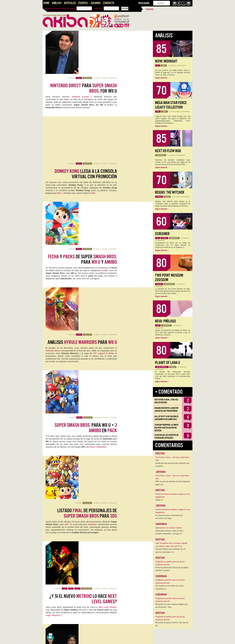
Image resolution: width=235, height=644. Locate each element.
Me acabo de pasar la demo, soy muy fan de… (172, 624)
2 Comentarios (112, 78)
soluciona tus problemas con (82, 477)
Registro (150, 9)
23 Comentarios (112, 596)
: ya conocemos (88, 434)
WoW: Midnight (166, 61)
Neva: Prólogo (165, 321)
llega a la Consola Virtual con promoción (86, 88)
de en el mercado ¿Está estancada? (89, 347)
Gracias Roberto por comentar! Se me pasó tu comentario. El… (171, 551)
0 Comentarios (112, 35)
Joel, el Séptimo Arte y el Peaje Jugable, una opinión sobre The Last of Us (172, 545)
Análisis (57, 3)
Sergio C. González (101, 35)
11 (106, 640)
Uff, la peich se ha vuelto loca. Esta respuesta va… (169, 587)
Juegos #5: (87, 520)
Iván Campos (176, 112)
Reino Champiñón (98, 237)
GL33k (83, 493)
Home (46, 3)
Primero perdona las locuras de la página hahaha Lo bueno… (172, 569)
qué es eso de (99, 402)
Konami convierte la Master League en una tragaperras (166, 409)
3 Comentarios (112, 121)
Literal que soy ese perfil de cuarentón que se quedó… (172, 465)
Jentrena (173, 66)
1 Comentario (113, 207)
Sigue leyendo (162, 78)
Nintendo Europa (80, 54)
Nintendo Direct (53, 180)
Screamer (162, 234)
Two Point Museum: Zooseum (169, 278)
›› (117, 640)
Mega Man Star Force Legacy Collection (171, 105)
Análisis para (82, 172)
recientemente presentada (102, 394)
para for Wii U (84, 45)
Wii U (60, 107)
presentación (96, 356)
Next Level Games (107, 313)
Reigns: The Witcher (170, 192)
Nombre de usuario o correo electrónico (60, 9)
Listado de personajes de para (87, 261)
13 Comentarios (112, 423)
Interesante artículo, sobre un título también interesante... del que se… (169, 532)
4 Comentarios (112, 251)
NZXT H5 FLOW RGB (168, 151)
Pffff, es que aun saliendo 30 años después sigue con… (173, 483)
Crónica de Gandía (88, 563)
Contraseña (98, 9)
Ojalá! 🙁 (159, 500)
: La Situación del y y (86, 606)
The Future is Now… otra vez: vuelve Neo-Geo (166, 401)
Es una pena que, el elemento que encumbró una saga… (169, 517)
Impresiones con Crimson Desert (169, 528)
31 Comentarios (112, 380)
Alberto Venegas (102, 596)
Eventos (83, 3)
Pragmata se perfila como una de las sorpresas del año (170, 563)
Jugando (95, 3)
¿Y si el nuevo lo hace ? (83, 304)
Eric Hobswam (109, 623)
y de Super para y (82, 131)
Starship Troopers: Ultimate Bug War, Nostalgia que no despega (166, 428)
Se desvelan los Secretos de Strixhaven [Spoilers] (166, 436)
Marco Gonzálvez (103, 467)
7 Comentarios (112, 510)
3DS (93, 107)
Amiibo (105, 143)
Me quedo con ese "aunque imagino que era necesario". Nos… (172, 606)
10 (100, 640)
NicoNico (92, 272)
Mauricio (186, 238)
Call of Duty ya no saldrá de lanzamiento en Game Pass (166, 418)
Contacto (109, 3)
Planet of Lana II (167, 363)
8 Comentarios (112, 337)
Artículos (70, 3)
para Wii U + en (86, 218)
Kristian (177, 197)
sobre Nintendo (84, 388)
